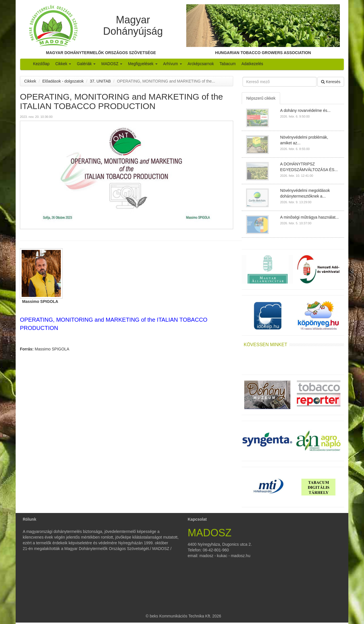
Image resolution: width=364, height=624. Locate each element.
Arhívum (173, 64)
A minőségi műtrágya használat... (309, 217)
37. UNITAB (100, 81)
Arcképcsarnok (201, 64)
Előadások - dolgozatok (63, 81)
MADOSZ (112, 64)
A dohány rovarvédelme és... (305, 110)
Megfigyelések (143, 64)
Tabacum (228, 64)
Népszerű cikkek (261, 98)
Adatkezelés (252, 64)
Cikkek (63, 64)
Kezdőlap (41, 64)
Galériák (86, 64)
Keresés (331, 82)
